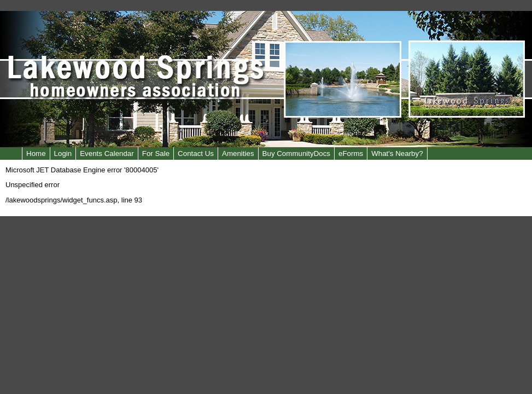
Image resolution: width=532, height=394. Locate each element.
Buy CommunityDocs (296, 153)
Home (36, 153)
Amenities (238, 153)
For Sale (156, 153)
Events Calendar (107, 153)
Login (63, 153)
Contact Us (196, 153)
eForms (351, 153)
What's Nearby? (397, 153)
